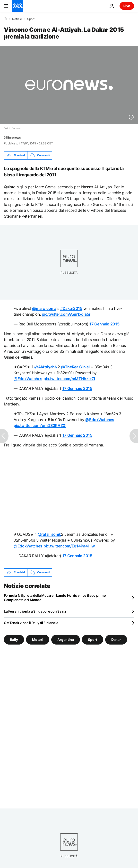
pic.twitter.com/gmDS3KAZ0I (40, 425)
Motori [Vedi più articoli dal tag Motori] (38, 639)
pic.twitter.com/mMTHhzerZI (69, 379)
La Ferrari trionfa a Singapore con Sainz (35, 611)
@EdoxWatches (28, 379)
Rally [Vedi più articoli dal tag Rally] (14, 639)
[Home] (5, 19)
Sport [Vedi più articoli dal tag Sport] (93, 639)
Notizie (17, 19)
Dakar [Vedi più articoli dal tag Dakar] (116, 639)
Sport (31, 19)
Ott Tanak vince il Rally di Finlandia (31, 623)
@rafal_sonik (49, 534)
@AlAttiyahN (46, 367)
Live (127, 6)
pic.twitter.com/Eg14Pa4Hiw (69, 546)
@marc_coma (44, 308)
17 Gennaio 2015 (104, 324)
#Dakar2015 (71, 308)
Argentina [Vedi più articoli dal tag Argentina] (66, 639)
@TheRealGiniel (75, 367)
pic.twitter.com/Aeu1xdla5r (66, 314)
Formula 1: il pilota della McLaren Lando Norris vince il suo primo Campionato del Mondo (55, 598)
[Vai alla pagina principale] (17, 6)
